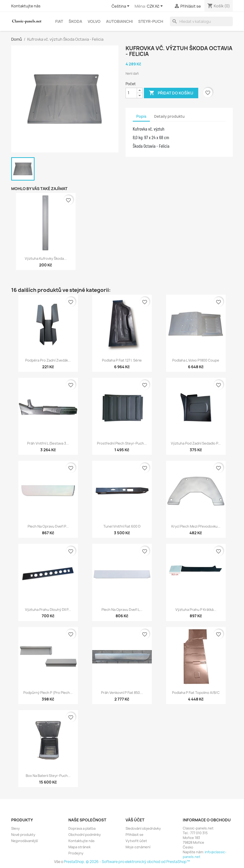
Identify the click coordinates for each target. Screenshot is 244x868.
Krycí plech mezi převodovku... (196, 526)
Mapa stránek (79, 847)
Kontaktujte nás (26, 6)
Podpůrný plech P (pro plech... (48, 693)
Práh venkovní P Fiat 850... (122, 693)
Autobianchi (119, 21)
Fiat (59, 21)
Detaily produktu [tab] (169, 116)
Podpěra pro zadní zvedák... (48, 360)
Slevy (15, 828)
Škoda (75, 21)
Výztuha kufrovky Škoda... (46, 258)
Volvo (94, 21)
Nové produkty (23, 835)
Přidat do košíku (171, 93)
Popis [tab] (141, 116)
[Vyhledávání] (201, 21)
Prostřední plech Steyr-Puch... (122, 443)
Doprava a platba (82, 828)
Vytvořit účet (136, 841)
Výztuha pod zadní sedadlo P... (196, 443)
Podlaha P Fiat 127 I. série (122, 360)
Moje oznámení (138, 847)
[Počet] (131, 93)
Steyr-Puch (151, 21)
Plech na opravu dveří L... (122, 610)
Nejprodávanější (25, 841)
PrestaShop (74, 862)
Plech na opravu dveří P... (48, 526)
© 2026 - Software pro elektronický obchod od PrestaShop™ (138, 862)
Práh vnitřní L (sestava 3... (48, 443)
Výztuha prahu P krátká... (196, 610)
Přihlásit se (135, 835)
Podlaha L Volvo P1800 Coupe (196, 360)
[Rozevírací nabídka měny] (156, 6)
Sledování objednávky (143, 828)
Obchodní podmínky (85, 835)
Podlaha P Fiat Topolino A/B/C (196, 693)
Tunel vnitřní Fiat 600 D (122, 526)
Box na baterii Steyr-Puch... (48, 776)
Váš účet (135, 820)
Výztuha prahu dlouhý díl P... (48, 610)
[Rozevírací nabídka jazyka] (121, 6)
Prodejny (76, 853)
